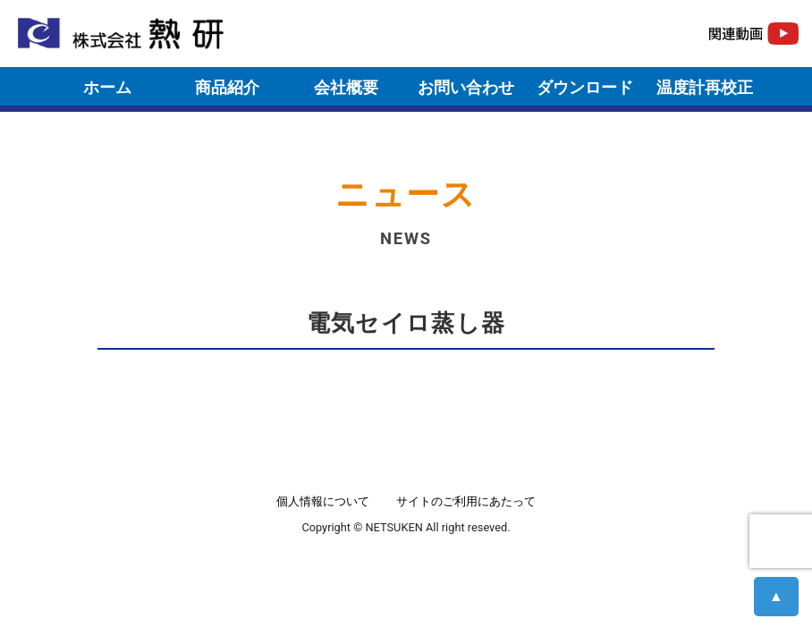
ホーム (107, 87)
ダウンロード (585, 87)
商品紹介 (227, 87)
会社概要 (346, 87)
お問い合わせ (466, 87)
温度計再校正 (705, 87)
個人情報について (323, 501)
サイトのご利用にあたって (466, 501)
